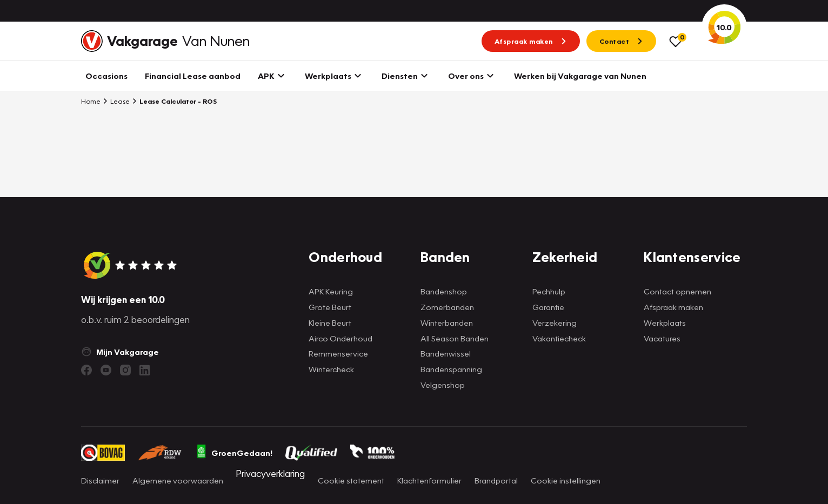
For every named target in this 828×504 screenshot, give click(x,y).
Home (91, 101)
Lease (116, 101)
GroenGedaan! (234, 453)
